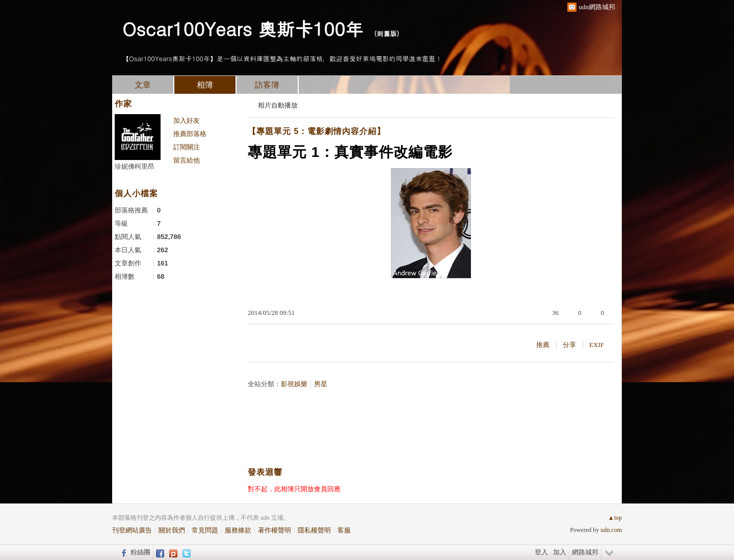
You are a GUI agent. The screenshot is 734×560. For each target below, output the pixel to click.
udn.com (611, 530)
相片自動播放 (278, 105)
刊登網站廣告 (132, 530)
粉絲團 (140, 552)
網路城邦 (585, 552)
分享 (569, 345)
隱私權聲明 (314, 530)
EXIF (597, 345)
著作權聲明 (274, 530)
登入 (541, 552)
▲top (615, 518)
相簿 (205, 85)
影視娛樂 (294, 384)
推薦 (543, 345)
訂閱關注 (187, 147)
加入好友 (187, 121)
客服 (344, 530)
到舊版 (387, 33)
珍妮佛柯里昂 (135, 166)
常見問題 (205, 530)
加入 (560, 552)
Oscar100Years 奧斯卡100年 (243, 28)
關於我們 (172, 530)
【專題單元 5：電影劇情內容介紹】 (317, 131)
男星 (321, 384)
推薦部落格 (190, 134)
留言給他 (187, 160)
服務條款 (238, 530)
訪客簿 (267, 85)
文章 (143, 85)
